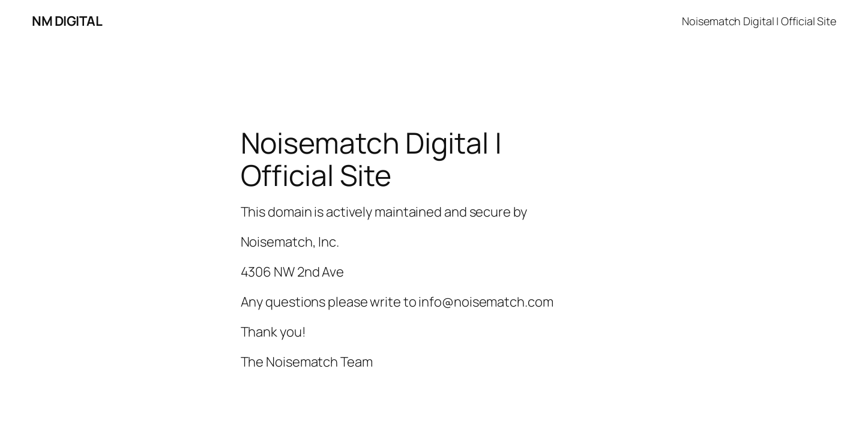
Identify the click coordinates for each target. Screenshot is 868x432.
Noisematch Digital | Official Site (759, 21)
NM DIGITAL (67, 21)
